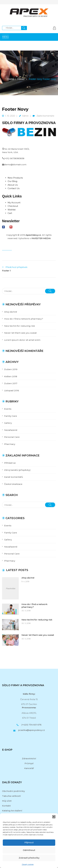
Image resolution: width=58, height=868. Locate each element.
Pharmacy (10, 444)
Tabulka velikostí (11, 796)
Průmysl (29, 763)
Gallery (8, 423)
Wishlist (12, 210)
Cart (10, 213)
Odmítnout (29, 850)
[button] (54, 817)
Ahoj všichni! (11, 312)
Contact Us (14, 188)
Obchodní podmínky (13, 791)
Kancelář (29, 768)
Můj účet (7, 801)
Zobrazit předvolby (29, 858)
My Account (14, 203)
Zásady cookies (28, 864)
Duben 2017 (11, 383)
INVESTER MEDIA (41, 238)
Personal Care (12, 437)
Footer (21, 79)
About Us (13, 185)
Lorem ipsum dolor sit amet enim (22, 340)
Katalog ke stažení (12, 811)
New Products (15, 178)
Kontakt (6, 806)
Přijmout (29, 842)
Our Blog (12, 181)
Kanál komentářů (14, 477)
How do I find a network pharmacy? (24, 319)
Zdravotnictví (29, 758)
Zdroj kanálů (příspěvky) (17, 470)
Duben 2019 (11, 369)
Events (8, 409)
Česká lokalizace (13, 484)
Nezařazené (11, 430)
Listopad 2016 (12, 390)
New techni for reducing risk (20, 326)
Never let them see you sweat (20, 333)
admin (25, 116)
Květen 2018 (11, 376)
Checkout (13, 206)
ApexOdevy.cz (33, 235)
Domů (11, 79)
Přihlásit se (10, 463)
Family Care (11, 416)
